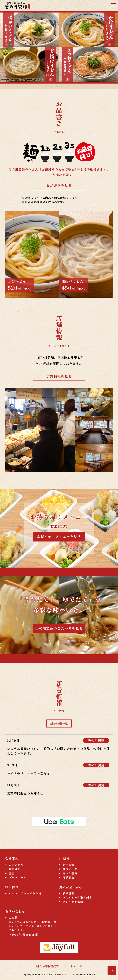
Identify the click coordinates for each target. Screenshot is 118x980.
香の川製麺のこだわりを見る (59, 628)
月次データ (70, 869)
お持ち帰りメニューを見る (59, 537)
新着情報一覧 (59, 723)
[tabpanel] (59, 47)
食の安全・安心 (71, 887)
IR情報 (64, 858)
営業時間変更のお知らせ (25, 793)
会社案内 (12, 858)
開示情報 (68, 865)
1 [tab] (51, 86)
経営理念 (15, 869)
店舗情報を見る (59, 376)
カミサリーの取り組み (77, 897)
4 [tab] (67, 86)
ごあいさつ (16, 865)
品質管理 (68, 893)
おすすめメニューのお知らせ (29, 773)
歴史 (12, 873)
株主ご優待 (70, 873)
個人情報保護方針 (48, 966)
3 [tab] (62, 86)
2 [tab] (56, 86)
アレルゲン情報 (73, 902)
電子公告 (68, 877)
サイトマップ (73, 966)
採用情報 (12, 887)
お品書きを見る (59, 185)
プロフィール (18, 877)
